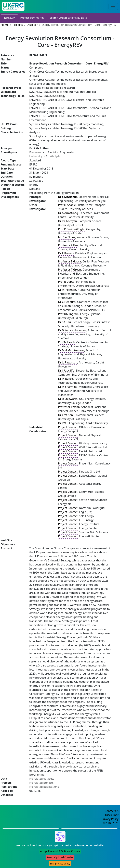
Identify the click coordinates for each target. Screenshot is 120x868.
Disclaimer (112, 815)
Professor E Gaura (70, 261)
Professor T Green (70, 270)
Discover (9, 18)
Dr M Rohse (66, 379)
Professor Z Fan (68, 245)
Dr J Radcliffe (66, 371)
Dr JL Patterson (68, 362)
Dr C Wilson (66, 415)
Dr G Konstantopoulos (72, 330)
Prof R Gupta (66, 282)
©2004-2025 (111, 823)
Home (5, 25)
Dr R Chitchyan (68, 221)
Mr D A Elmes (67, 237)
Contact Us (112, 811)
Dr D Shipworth (68, 399)
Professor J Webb (69, 407)
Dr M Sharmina (68, 387)
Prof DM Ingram (68, 314)
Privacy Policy (110, 819)
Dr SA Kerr (65, 322)
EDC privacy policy (60, 864)
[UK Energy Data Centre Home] (13, 6)
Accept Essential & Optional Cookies (60, 851)
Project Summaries (32, 18)
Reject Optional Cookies (60, 857)
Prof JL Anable (67, 205)
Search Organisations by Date (68, 18)
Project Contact (68, 427)
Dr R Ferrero (66, 253)
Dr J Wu (63, 423)
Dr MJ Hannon (67, 290)
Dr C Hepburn (67, 302)
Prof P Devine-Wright (71, 229)
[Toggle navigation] (113, 6)
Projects (18, 25)
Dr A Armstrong (68, 213)
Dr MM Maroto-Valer (71, 350)
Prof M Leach (66, 342)
